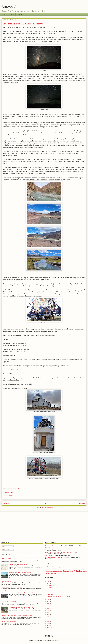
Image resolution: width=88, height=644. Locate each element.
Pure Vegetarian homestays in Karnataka (12, 587)
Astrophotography (17, 488)
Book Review (65, 567)
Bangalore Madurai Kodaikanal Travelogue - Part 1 (21, 593)
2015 (48, 615)
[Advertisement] (44, 527)
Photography (83, 569)
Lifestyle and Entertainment (65, 569)
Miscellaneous (76, 569)
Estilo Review (48, 569)
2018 (48, 608)
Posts (5, 547)
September (51, 585)
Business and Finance (74, 567)
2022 (48, 599)
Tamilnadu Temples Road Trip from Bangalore (20, 573)
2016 (48, 613)
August (50, 588)
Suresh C (9, 7)
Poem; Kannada (49, 571)
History (53, 569)
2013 (48, 619)
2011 (48, 621)
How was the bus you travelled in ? (54, 557)
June (50, 592)
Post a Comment (9, 496)
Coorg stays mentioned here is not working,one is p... (58, 552)
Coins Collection (83, 567)
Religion (60, 571)
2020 (48, 604)
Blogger (56, 641)
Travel (48, 573)
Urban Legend (54, 573)
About (12, 14)
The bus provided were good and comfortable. (57, 546)
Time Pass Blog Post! (7, 581)
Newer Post (6, 503)
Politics (55, 571)
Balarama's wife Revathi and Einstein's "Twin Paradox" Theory (17, 616)
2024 (48, 581)
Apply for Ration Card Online (9, 601)
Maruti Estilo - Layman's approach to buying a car (21, 607)
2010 (48, 623)
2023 (48, 584)
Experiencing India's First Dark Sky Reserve (23, 24)
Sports (85, 571)
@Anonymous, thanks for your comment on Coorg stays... (60, 549)
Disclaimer (20, 14)
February (51, 594)
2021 (48, 602)
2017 (48, 610)
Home (6, 14)
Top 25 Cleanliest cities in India (9, 622)
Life (56, 569)
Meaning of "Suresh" (7, 558)
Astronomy (9, 488)
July (50, 590)
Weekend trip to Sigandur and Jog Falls (18, 564)
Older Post (82, 503)
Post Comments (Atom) (47, 508)
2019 (48, 606)
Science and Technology (73, 571)
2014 (48, 617)
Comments (6, 549)
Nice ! (47, 556)
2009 (48, 626)
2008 (48, 628)
